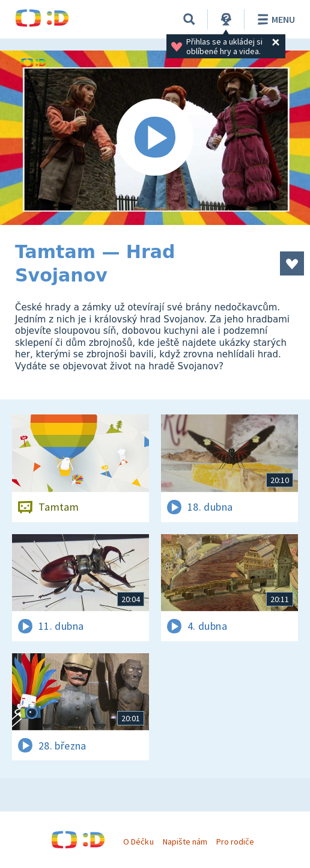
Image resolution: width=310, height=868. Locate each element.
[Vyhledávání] (189, 19)
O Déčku (138, 842)
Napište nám (185, 842)
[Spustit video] (155, 138)
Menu (274, 19)
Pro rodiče (235, 842)
